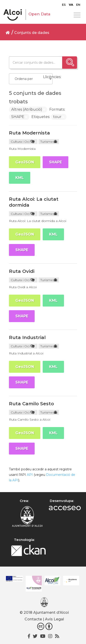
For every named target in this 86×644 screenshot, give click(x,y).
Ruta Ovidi (22, 271)
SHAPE (55, 162)
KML (20, 178)
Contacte (33, 619)
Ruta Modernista (29, 133)
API (30, 475)
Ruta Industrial (27, 337)
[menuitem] (64, 5)
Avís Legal (54, 619)
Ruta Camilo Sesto (31, 404)
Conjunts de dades (32, 33)
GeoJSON (25, 162)
